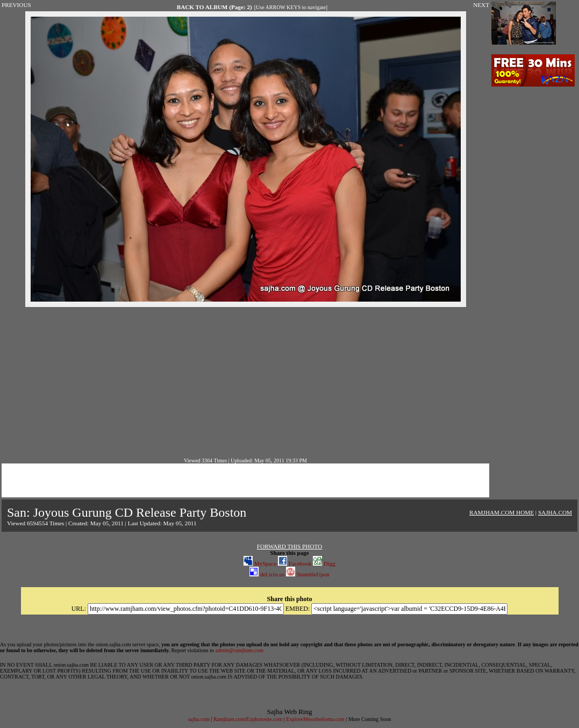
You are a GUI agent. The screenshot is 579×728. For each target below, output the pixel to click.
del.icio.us (267, 574)
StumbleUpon (308, 574)
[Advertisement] (245, 382)
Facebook (295, 563)
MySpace (260, 563)
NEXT (481, 5)
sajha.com (199, 719)
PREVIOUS (16, 5)
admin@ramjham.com (240, 650)
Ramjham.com (229, 719)
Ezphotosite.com (264, 719)
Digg (324, 563)
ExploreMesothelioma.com (315, 719)
